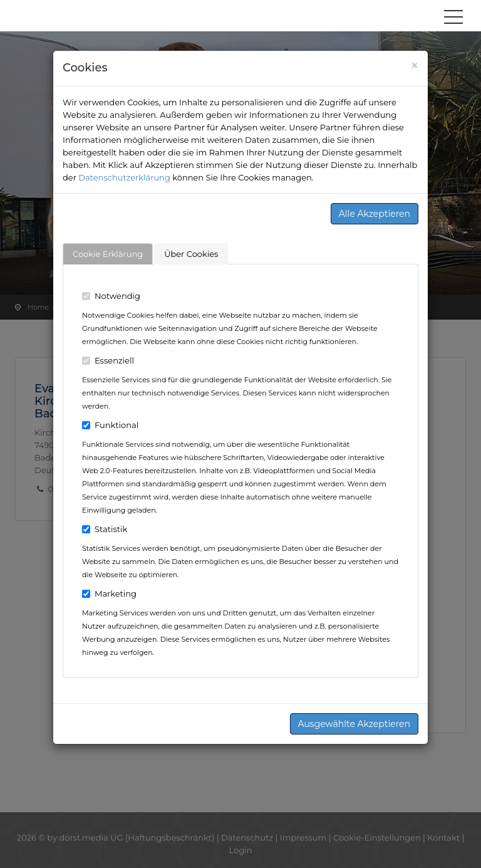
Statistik (105, 529)
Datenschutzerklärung (124, 177)
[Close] (414, 65)
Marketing (109, 593)
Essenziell (108, 360)
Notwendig (111, 296)
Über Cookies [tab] (191, 254)
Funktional (110, 425)
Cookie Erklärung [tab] (108, 254)
